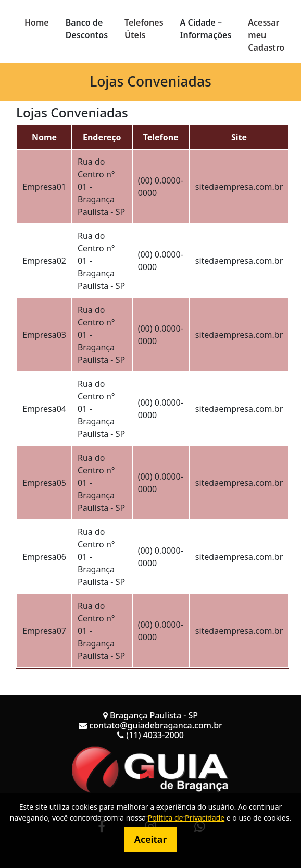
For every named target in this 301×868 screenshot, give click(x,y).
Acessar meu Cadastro (266, 35)
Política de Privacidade (186, 818)
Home (37, 22)
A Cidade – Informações (206, 29)
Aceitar (150, 839)
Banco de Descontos (87, 29)
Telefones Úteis (144, 29)
